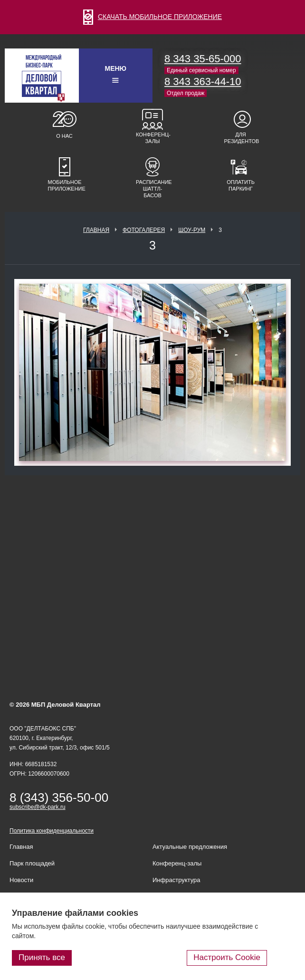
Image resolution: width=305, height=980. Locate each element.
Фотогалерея (144, 230)
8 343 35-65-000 (203, 59)
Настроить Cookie (227, 957)
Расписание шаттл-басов (152, 189)
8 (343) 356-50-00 (59, 797)
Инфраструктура (176, 880)
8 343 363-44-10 (203, 82)
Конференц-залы (152, 138)
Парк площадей (32, 863)
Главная (96, 230)
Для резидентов (241, 138)
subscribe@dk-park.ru (38, 807)
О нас (64, 136)
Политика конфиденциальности (52, 831)
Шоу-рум (192, 230)
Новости (21, 880)
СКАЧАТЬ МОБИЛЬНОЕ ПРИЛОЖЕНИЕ (152, 17)
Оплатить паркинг (241, 185)
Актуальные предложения (190, 847)
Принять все (42, 957)
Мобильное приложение (65, 185)
